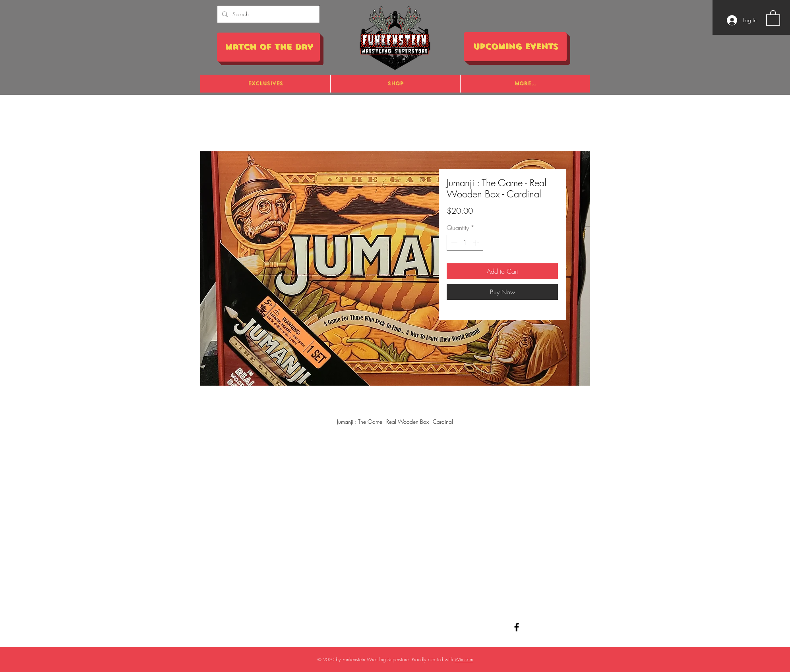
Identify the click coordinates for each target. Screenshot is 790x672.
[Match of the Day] (268, 47)
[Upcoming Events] (515, 47)
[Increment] (476, 243)
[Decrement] (453, 243)
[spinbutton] (465, 243)
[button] (773, 17)
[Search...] (268, 14)
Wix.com (464, 659)
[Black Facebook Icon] (517, 627)
